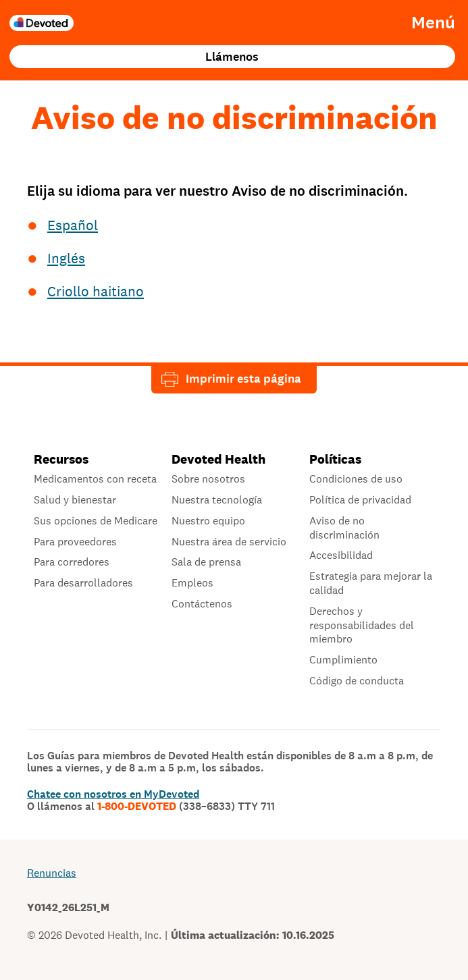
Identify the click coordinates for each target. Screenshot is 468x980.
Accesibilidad (341, 555)
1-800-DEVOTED (186, 807)
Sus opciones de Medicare (96, 521)
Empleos (192, 583)
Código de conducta (357, 681)
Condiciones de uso (356, 479)
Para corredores (72, 562)
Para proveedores (75, 542)
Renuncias (52, 873)
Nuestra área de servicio (229, 542)
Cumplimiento (343, 660)
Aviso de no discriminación (344, 528)
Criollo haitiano (96, 291)
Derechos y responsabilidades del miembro (362, 626)
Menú (433, 23)
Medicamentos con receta (95, 479)
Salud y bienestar (75, 500)
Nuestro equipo (208, 521)
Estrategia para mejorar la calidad (371, 583)
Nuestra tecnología (217, 500)
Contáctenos (202, 604)
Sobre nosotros (208, 479)
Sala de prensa (206, 562)
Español (73, 225)
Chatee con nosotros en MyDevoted (113, 794)
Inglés (66, 258)
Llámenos (232, 57)
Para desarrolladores (83, 583)
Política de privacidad (360, 500)
